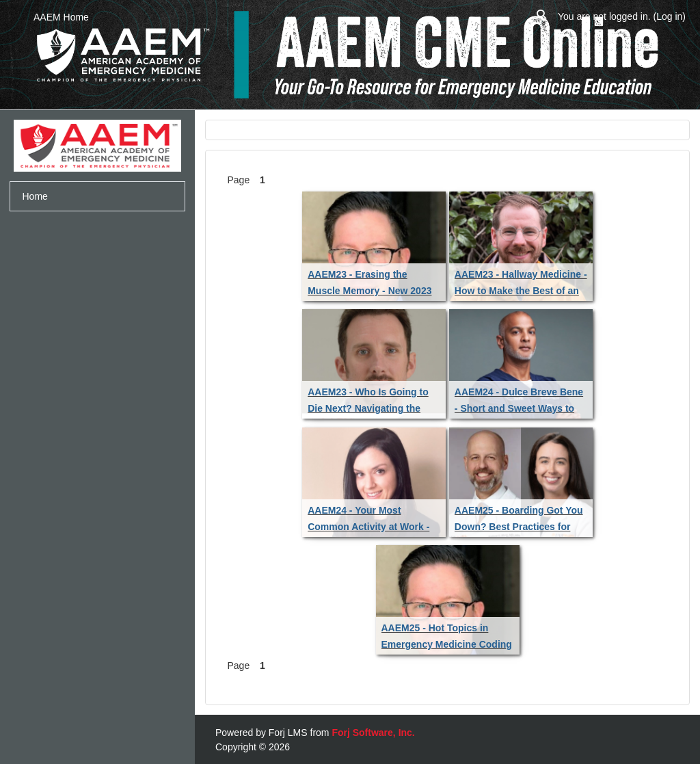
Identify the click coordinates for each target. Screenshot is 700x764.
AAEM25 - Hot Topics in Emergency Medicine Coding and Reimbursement (447, 644)
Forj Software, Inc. (373, 733)
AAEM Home (61, 17)
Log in (669, 16)
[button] (541, 17)
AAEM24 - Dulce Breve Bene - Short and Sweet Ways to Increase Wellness (519, 408)
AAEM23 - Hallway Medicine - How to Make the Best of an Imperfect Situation (521, 291)
